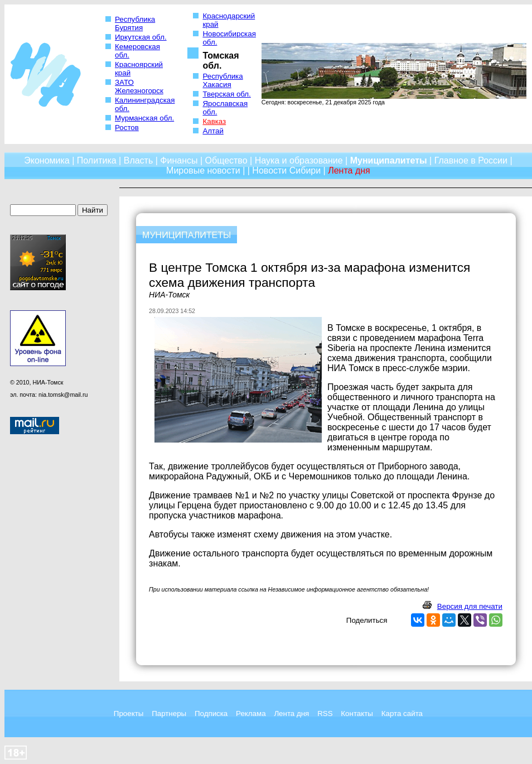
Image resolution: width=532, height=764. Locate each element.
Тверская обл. (226, 94)
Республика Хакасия (223, 80)
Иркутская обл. (141, 37)
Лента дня (291, 713)
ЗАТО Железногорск (139, 87)
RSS (325, 713)
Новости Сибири (286, 170)
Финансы (179, 160)
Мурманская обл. (144, 118)
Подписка (211, 713)
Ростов (127, 128)
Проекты (129, 713)
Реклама (251, 713)
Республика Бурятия (135, 23)
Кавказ (214, 121)
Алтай (213, 131)
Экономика (47, 160)
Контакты (357, 713)
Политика (97, 160)
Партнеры (169, 713)
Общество (226, 160)
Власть (139, 160)
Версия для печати (470, 606)
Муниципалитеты (389, 160)
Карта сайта (402, 713)
